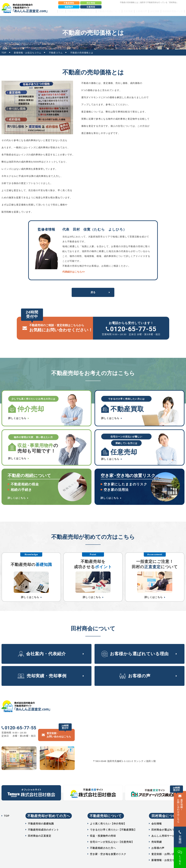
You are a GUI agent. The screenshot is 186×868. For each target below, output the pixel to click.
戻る (93, 292)
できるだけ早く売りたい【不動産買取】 (113, 823)
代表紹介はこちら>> (74, 272)
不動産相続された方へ (103, 841)
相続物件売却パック (173, 11)
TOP (62, 11)
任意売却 (91, 7)
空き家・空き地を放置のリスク (108, 847)
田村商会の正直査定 (40, 829)
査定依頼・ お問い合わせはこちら (180, 811)
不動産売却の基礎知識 (41, 816)
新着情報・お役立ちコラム (28, 53)
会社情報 (157, 816)
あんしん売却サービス (164, 829)
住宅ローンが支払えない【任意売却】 (112, 835)
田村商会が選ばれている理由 (168, 823)
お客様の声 (141, 11)
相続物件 (69, 7)
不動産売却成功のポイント (43, 823)
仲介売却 (91, 3)
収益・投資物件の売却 (103, 829)
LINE (180, 860)
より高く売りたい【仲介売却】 (108, 816)
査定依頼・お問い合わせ (166, 847)
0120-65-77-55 (133, 329)
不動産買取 (69, 3)
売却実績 (128, 11)
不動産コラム (56, 53)
